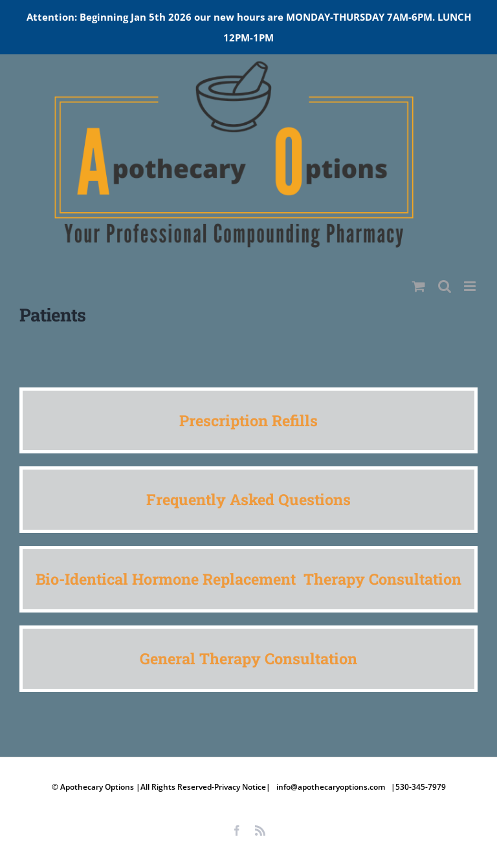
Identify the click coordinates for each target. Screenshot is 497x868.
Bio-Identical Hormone (119, 579)
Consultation (415, 579)
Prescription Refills (248, 420)
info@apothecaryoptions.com (331, 787)
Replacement (253, 579)
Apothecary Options (98, 787)
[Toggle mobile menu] (471, 286)
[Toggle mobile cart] (419, 286)
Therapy (336, 579)
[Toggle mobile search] (445, 286)
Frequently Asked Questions (248, 499)
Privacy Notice (240, 787)
